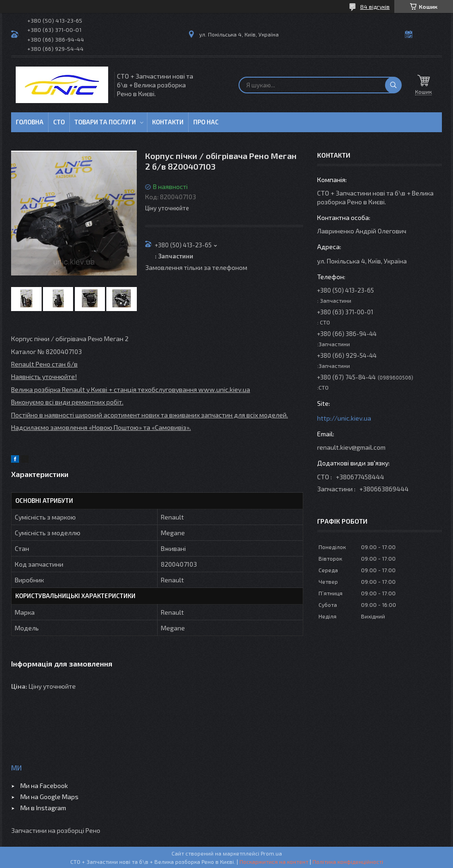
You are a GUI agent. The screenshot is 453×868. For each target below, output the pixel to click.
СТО (59, 122)
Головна (30, 122)
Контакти (168, 122)
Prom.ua (271, 853)
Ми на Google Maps (49, 797)
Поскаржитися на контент (274, 862)
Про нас (206, 122)
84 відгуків (375, 6)
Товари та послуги (105, 122)
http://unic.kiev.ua (344, 418)
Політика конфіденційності (348, 862)
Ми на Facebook (44, 785)
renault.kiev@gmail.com (351, 447)
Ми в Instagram (43, 808)
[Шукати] (393, 85)
